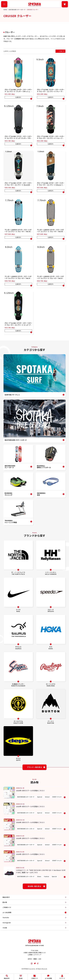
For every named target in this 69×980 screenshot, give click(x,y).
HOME (5, 10)
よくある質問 (7, 912)
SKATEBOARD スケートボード (17, 10)
